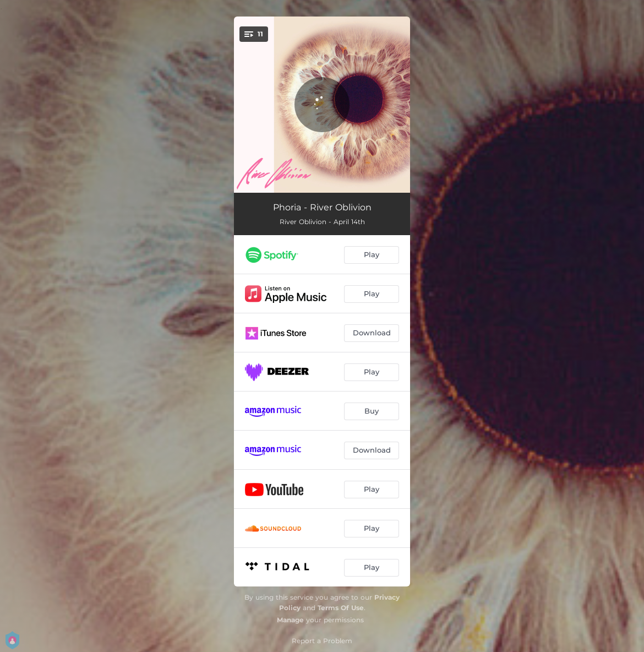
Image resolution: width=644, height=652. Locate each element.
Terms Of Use (341, 608)
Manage (290, 620)
